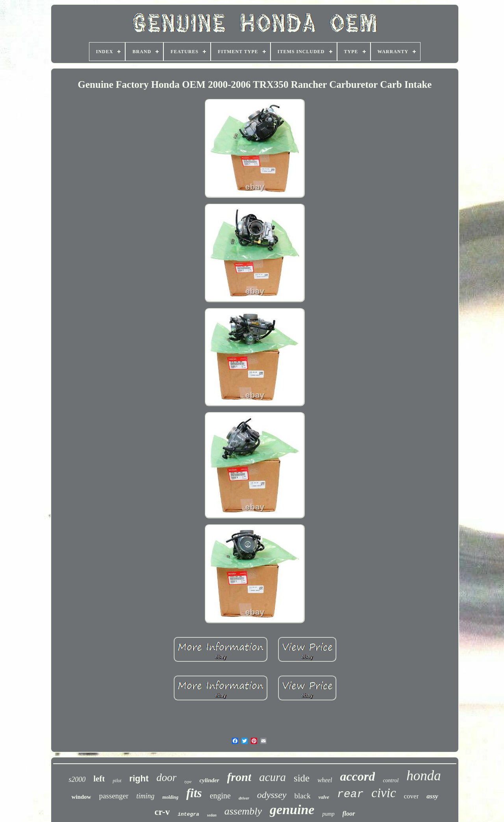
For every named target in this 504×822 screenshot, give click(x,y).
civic (384, 793)
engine (220, 796)
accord (358, 776)
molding (170, 797)
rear (350, 794)
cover (411, 796)
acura (272, 777)
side (302, 778)
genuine (292, 810)
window (81, 797)
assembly (243, 811)
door (166, 777)
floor (349, 814)
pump (328, 814)
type (188, 781)
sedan (212, 815)
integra (188, 814)
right (139, 778)
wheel (325, 780)
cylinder (209, 780)
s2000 (77, 779)
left (99, 779)
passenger (114, 796)
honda (424, 776)
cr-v (162, 812)
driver (244, 798)
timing (145, 796)
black (303, 796)
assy (432, 796)
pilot (117, 781)
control (391, 780)
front (239, 777)
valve (324, 797)
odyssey (272, 795)
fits (194, 793)
